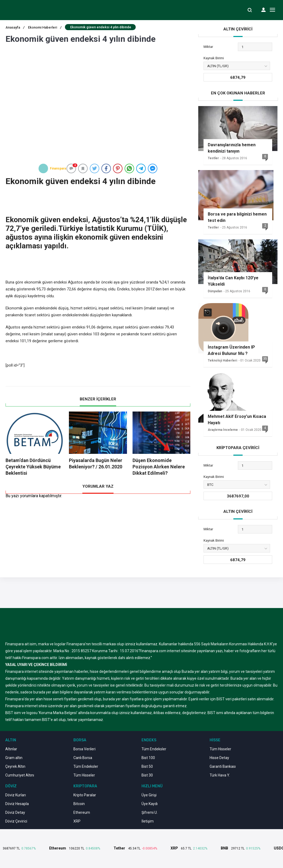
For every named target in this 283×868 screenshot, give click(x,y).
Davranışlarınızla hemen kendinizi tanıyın (232, 148)
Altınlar (11, 749)
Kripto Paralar (85, 795)
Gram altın (14, 758)
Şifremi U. (150, 812)
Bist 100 (148, 758)
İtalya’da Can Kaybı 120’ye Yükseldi (233, 281)
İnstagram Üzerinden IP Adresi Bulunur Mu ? (231, 350)
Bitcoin (79, 804)
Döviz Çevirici (16, 821)
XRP (77, 821)
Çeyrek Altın (15, 766)
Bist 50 (147, 766)
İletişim (148, 821)
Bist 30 (147, 775)
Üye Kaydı (150, 804)
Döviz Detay (15, 812)
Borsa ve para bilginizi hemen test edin (237, 217)
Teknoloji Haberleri (222, 360)
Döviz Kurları (16, 795)
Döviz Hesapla (17, 804)
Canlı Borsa (83, 758)
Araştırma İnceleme (223, 430)
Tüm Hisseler (84, 775)
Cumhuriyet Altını (20, 775)
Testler (213, 158)
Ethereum (82, 812)
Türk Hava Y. (220, 775)
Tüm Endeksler (86, 766)
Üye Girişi (149, 795)
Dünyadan (215, 291)
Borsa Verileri (84, 749)
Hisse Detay (219, 758)
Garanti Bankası (223, 766)
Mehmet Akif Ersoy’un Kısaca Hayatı (237, 420)
